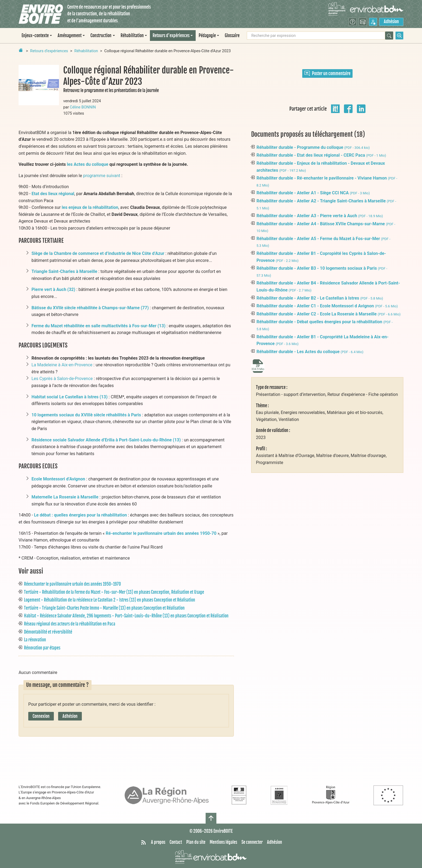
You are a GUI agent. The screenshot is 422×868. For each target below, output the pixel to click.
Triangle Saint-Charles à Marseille (64, 271)
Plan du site (196, 842)
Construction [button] (101, 36)
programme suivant (102, 176)
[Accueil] (41, 14)
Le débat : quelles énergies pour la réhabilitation (80, 515)
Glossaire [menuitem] (232, 36)
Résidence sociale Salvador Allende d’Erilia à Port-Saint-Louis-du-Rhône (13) (106, 440)
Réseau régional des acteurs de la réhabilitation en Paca (70, 624)
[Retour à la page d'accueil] (21, 50)
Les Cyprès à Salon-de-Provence (62, 379)
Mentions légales (223, 842)
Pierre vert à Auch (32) (53, 289)
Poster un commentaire (327, 73)
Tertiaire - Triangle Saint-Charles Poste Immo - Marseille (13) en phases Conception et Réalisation (104, 608)
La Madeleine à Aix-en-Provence (62, 365)
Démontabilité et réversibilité (48, 632)
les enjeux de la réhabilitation (90, 207)
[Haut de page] (211, 818)
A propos (158, 842)
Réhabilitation (86, 51)
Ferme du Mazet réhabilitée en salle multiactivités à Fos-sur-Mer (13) (99, 326)
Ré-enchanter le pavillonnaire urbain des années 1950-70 (161, 533)
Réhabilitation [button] (132, 36)
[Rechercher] (389, 36)
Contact (176, 842)
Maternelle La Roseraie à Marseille (65, 497)
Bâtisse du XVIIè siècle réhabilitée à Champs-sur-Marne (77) (90, 308)
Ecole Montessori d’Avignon (58, 479)
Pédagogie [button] (207, 36)
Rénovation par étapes (42, 648)
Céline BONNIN (83, 107)
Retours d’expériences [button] (171, 36)
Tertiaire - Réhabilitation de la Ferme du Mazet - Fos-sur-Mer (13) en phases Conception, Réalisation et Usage (114, 592)
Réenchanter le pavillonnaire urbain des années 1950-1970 (72, 584)
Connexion (41, 716)
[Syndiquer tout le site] (143, 842)
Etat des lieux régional (53, 194)
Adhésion (391, 22)
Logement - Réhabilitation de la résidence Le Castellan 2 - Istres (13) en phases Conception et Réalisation (110, 600)
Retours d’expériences (49, 51)
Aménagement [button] (70, 36)
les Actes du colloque (88, 164)
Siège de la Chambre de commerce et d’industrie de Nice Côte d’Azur (98, 253)
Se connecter (252, 842)
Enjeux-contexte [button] (35, 36)
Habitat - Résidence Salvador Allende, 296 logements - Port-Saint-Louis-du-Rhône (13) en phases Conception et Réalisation (126, 616)
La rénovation (35, 640)
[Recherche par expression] (316, 36)
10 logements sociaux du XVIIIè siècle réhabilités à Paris (86, 415)
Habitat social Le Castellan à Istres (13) (70, 397)
